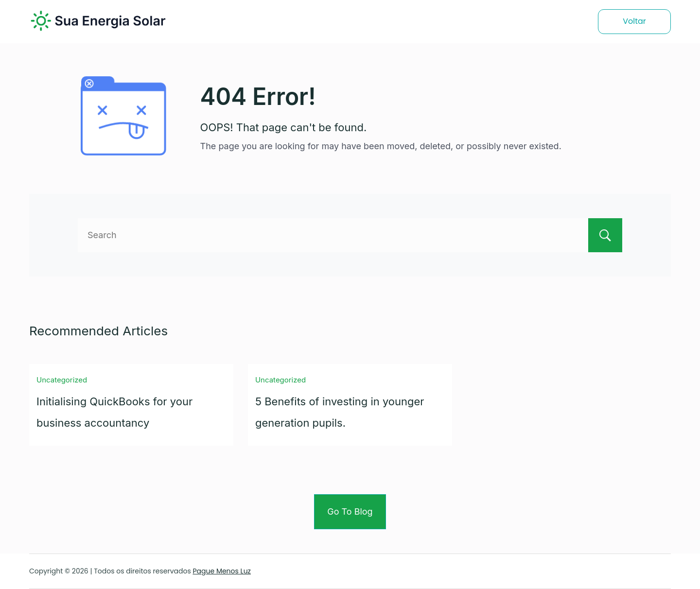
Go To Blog (350, 511)
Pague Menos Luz (222, 571)
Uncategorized (62, 380)
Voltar (634, 21)
